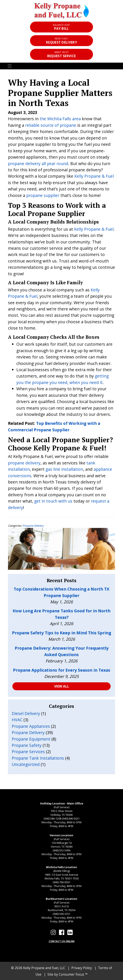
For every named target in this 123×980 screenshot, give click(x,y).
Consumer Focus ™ (73, 974)
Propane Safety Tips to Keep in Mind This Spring (61, 633)
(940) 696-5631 (71, 818)
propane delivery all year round (38, 164)
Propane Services (28, 752)
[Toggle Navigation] (61, 66)
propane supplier (43, 195)
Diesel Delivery (26, 713)
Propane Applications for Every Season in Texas (62, 670)
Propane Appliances (31, 726)
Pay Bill (61, 27)
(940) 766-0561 (61, 882)
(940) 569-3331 (61, 914)
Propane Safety (27, 745)
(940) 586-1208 (52, 818)
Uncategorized (26, 764)
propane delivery (24, 463)
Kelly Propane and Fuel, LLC (44, 968)
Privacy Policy (82, 968)
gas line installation (64, 469)
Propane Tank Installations (38, 758)
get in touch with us (53, 501)
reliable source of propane (51, 125)
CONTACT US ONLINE (62, 941)
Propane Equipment (31, 739)
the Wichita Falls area (60, 119)
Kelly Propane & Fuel (94, 176)
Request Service (61, 54)
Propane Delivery (33, 526)
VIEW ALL (62, 686)
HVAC (17, 720)
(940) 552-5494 (61, 850)
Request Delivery (61, 41)
